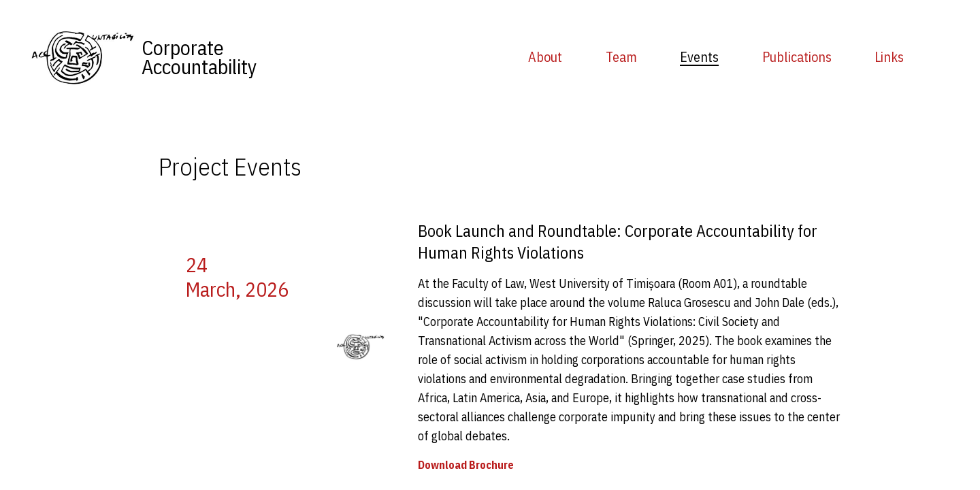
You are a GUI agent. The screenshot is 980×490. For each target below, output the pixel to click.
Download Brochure (466, 465)
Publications (797, 57)
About (545, 57)
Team (621, 57)
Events (699, 57)
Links (889, 57)
